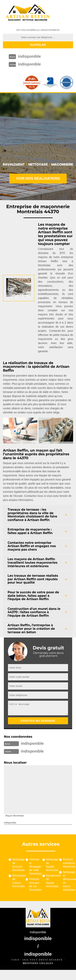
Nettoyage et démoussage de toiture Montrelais (68, 881)
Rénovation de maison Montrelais (17, 881)
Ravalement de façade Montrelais (51, 881)
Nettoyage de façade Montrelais (51, 865)
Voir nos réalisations (38, 179)
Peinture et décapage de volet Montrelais (34, 866)
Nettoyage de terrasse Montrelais (17, 865)
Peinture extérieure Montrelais (68, 863)
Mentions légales (38, 963)
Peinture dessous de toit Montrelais (34, 884)
